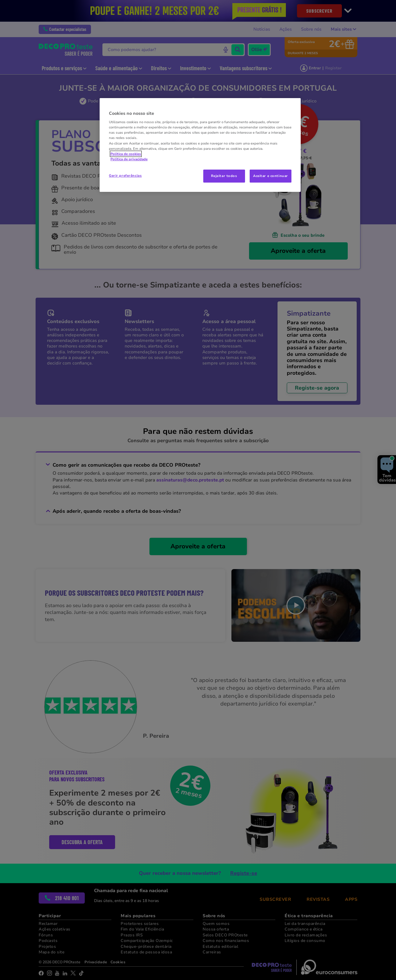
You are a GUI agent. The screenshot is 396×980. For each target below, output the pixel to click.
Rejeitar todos (224, 176)
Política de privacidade (129, 159)
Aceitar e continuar (271, 176)
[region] (200, 145)
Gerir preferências (125, 175)
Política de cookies (126, 154)
